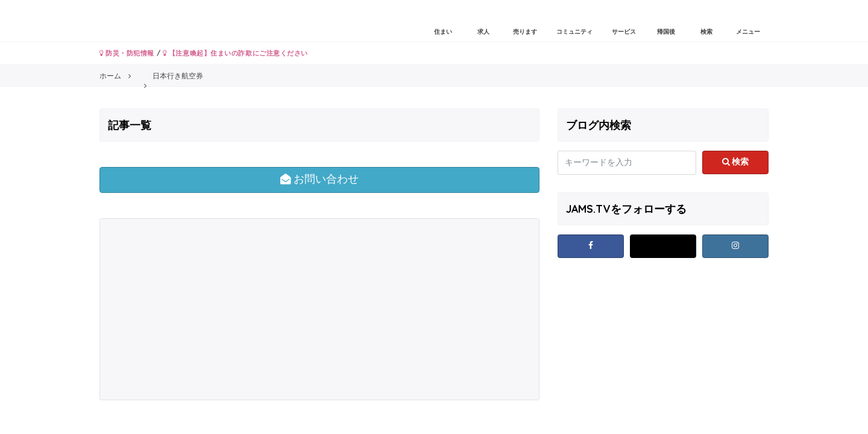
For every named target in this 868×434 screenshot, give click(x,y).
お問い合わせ (320, 179)
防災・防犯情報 (127, 53)
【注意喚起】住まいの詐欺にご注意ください (235, 53)
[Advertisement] (211, 309)
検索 (736, 162)
